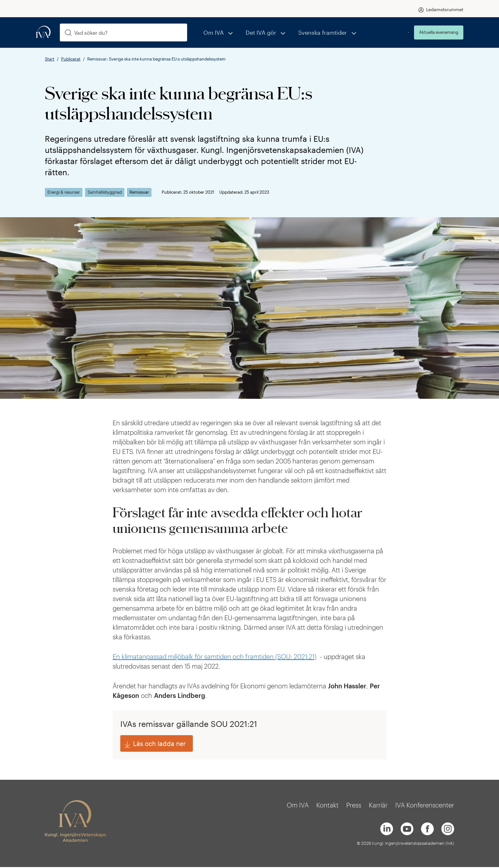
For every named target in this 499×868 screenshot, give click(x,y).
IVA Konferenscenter (425, 806)
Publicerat (71, 59)
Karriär (378, 806)
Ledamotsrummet (445, 9)
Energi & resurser (64, 192)
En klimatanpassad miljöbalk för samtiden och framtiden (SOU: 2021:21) (214, 656)
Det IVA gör (252, 32)
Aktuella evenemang (439, 32)
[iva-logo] (43, 32)
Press (354, 806)
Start (50, 59)
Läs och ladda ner (159, 744)
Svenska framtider (306, 32)
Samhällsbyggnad (105, 192)
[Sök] (68, 33)
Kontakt (327, 806)
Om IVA (211, 32)
